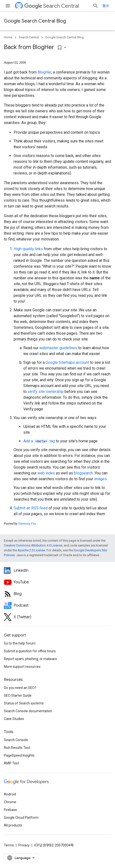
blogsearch (83, 473)
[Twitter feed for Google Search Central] (57, 617)
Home (8, 37)
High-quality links (28, 249)
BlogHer (44, 72)
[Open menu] (8, 6)
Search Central (52, 6)
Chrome (10, 802)
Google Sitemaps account (67, 362)
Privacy (24, 845)
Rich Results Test (17, 748)
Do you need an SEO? (20, 688)
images (100, 479)
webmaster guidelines (58, 348)
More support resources (22, 667)
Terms (9, 845)
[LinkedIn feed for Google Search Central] (57, 570)
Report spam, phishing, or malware (30, 659)
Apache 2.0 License (31, 550)
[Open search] (96, 6)
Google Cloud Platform (21, 818)
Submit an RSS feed (31, 508)
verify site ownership (46, 392)
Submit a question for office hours (30, 651)
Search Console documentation (28, 711)
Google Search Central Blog (35, 21)
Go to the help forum (20, 643)
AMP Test (11, 763)
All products (13, 825)
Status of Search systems (24, 703)
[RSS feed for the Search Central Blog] (57, 594)
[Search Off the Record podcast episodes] (57, 605)
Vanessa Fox (27, 524)
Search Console (16, 740)
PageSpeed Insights (19, 755)
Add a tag (39, 441)
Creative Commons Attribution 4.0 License (33, 545)
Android (10, 794)
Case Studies (14, 719)
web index (46, 473)
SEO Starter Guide (18, 695)
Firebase (10, 810)
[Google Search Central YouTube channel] (57, 582)
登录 (106, 6)
